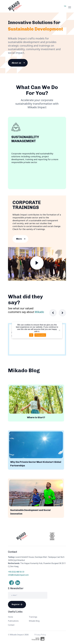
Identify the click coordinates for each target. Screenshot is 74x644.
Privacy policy (40, 335)
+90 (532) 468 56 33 (16, 572)
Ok (31, 335)
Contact (11, 625)
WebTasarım (36, 639)
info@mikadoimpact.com (18, 575)
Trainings (33, 617)
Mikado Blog (34, 621)
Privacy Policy (40, 635)
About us (16, 63)
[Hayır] (59, 330)
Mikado (39, 312)
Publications (13, 621)
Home (10, 617)
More (19, 239)
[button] (62, 313)
